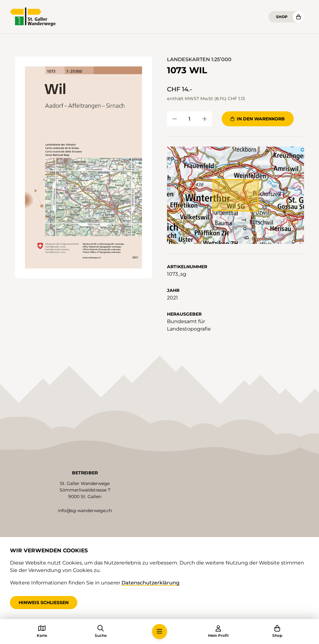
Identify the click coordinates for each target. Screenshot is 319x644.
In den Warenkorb (258, 119)
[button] (83, 167)
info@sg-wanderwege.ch (85, 511)
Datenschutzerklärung (150, 583)
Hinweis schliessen (44, 603)
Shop (282, 17)
